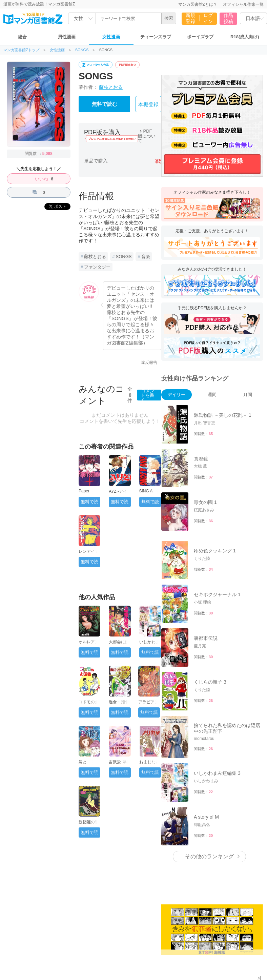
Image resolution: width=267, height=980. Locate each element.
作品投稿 (228, 18)
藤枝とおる (111, 87)
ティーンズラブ (156, 37)
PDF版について (147, 136)
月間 (248, 395)
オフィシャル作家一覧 (243, 4)
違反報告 (149, 362)
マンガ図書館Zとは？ (198, 4)
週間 (212, 395)
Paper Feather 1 (87, 493)
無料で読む (105, 104)
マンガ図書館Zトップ (21, 50)
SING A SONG (146, 493)
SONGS (82, 50)
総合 (22, 37)
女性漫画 (111, 37)
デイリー (177, 395)
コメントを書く (148, 395)
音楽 (146, 257)
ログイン (208, 18)
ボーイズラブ (200, 37)
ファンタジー (97, 267)
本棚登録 (148, 104)
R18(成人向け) (245, 37)
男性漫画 (67, 37)
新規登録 (190, 18)
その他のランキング (209, 856)
